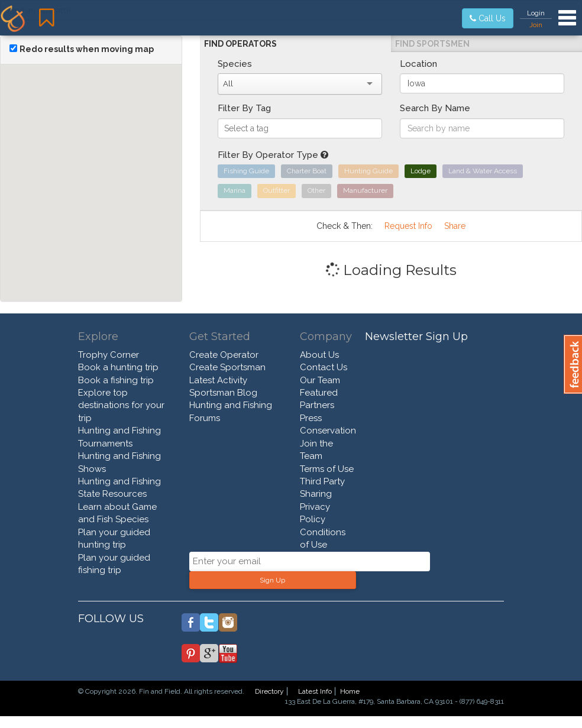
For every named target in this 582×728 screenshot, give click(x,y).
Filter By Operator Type (273, 155)
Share (455, 226)
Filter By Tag (244, 108)
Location (418, 64)
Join (536, 25)
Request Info (408, 226)
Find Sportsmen (432, 44)
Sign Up (272, 580)
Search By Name (435, 108)
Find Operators (240, 44)
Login (536, 13)
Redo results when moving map (87, 49)
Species (235, 64)
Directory (269, 691)
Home (350, 691)
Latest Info (315, 691)
